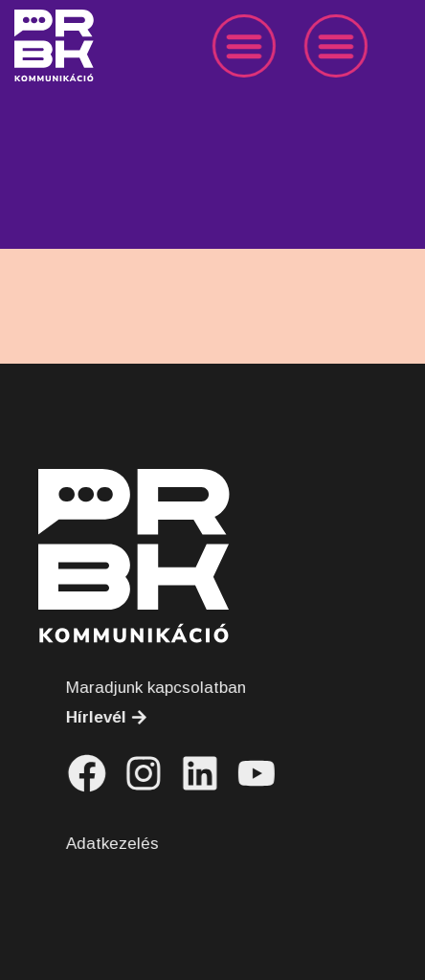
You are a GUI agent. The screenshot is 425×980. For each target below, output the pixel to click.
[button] (257, 46)
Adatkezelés (127, 844)
